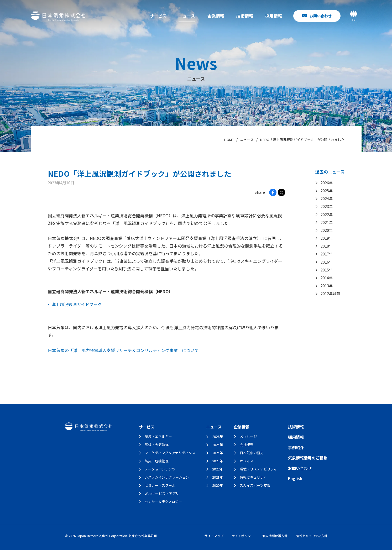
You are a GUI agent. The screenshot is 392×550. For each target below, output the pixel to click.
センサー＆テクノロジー (163, 502)
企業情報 (216, 16)
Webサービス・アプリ (162, 493)
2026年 (218, 436)
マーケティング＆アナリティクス (170, 453)
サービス (158, 16)
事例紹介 (296, 447)
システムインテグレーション (167, 477)
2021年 (218, 477)
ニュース (187, 16)
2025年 (218, 445)
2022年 (218, 469)
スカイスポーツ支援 (255, 485)
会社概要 (247, 445)
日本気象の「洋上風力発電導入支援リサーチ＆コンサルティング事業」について (123, 350)
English (295, 478)
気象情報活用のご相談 (308, 458)
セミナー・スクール (160, 485)
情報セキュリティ (253, 477)
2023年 (218, 461)
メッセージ (248, 436)
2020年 (218, 485)
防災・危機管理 (157, 461)
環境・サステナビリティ (258, 469)
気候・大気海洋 (157, 445)
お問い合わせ (300, 468)
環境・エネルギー (158, 436)
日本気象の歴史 (252, 453)
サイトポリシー (243, 536)
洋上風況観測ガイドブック (77, 304)
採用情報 (274, 16)
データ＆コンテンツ (160, 469)
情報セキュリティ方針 (312, 536)
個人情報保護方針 (275, 536)
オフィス (247, 461)
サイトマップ (214, 536)
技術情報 (245, 16)
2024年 (218, 453)
